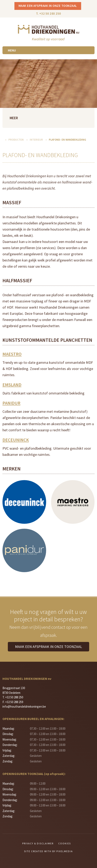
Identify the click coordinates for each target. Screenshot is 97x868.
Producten (16, 140)
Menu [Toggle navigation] (12, 50)
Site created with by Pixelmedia (48, 851)
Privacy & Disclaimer (38, 843)
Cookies (65, 843)
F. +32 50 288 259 (13, 702)
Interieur (36, 140)
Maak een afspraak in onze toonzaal (48, 6)
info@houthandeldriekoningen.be (24, 706)
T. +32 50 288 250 (48, 13)
